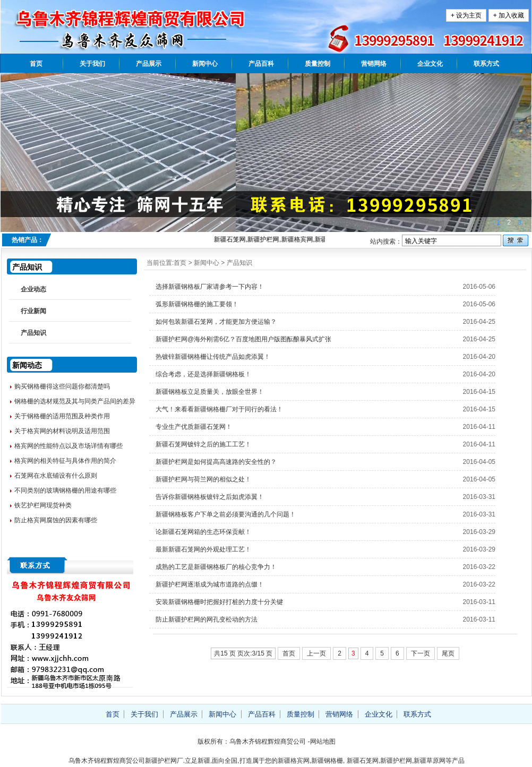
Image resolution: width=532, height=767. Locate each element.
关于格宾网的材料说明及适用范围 (62, 431)
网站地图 (323, 742)
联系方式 (486, 64)
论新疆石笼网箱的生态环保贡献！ (203, 532)
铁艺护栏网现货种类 (43, 505)
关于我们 (92, 64)
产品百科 (261, 64)
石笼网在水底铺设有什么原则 (56, 476)
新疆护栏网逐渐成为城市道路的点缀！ (210, 584)
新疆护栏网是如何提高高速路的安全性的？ (216, 462)
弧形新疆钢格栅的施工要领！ (197, 304)
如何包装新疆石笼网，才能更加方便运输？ (216, 322)
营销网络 (374, 64)
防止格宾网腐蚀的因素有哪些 (56, 520)
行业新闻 (33, 311)
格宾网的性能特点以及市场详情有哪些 (68, 446)
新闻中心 (205, 64)
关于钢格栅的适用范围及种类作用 (62, 416)
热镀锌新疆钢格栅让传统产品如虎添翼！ (213, 357)
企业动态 (33, 289)
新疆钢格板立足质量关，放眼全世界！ (210, 392)
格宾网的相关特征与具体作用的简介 (65, 461)
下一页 (421, 653)
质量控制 (318, 64)
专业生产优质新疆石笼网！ (194, 427)
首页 (36, 64)
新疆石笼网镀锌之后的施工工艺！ (203, 444)
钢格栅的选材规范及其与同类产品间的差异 (75, 401)
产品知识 (239, 263)
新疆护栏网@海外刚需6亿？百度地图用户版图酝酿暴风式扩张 (243, 339)
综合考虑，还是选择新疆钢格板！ (203, 374)
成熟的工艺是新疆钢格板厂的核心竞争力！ (216, 567)
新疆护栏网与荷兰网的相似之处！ (203, 479)
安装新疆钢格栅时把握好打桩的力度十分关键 (219, 602)
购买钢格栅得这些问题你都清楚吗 (62, 386)
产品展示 (149, 64)
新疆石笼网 (363, 761)
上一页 (316, 653)
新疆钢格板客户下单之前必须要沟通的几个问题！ (226, 514)
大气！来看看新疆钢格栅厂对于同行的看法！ (219, 409)
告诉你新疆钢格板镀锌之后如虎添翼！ (210, 497)
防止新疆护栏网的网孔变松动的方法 (207, 619)
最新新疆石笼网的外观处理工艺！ (203, 549)
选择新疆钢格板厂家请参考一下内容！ (210, 287)
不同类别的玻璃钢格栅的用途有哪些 (65, 490)
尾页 (448, 653)
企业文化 (430, 64)
